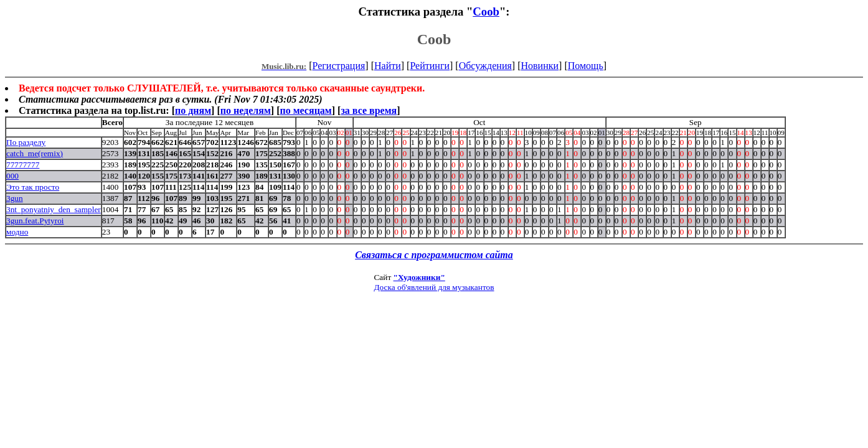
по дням (193, 110)
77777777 (23, 165)
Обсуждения (485, 66)
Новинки (540, 66)
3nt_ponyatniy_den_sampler (54, 209)
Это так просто (33, 187)
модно (17, 232)
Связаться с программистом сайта (434, 255)
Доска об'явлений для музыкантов (434, 287)
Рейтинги (430, 66)
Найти (388, 66)
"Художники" (419, 277)
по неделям (246, 110)
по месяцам (305, 110)
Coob (486, 12)
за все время (369, 110)
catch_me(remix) (35, 153)
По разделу (26, 142)
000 (12, 176)
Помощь (586, 66)
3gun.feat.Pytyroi (35, 221)
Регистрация (339, 66)
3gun (15, 198)
